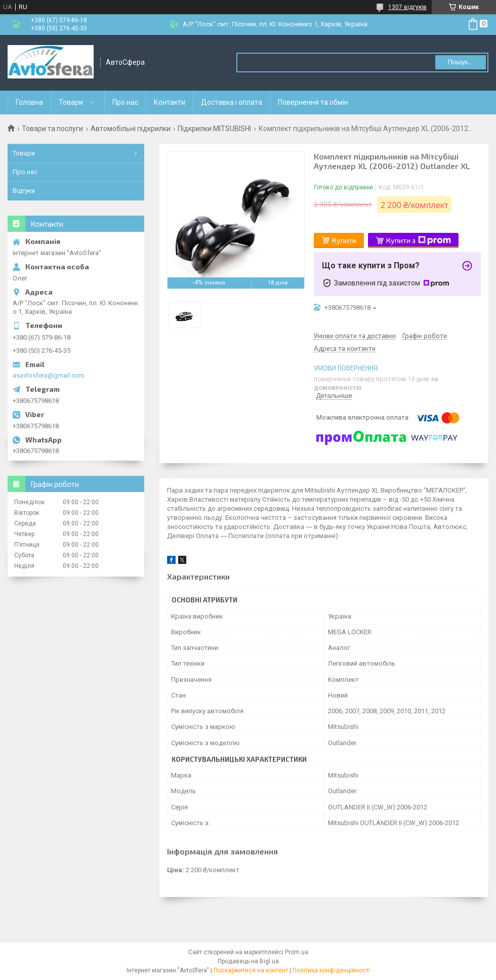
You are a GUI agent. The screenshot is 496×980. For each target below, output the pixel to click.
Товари (71, 102)
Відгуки (24, 191)
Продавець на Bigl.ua (248, 961)
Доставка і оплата (232, 102)
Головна (29, 102)
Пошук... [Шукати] (460, 62)
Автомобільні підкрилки (131, 129)
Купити (344, 240)
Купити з (419, 240)
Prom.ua (297, 952)
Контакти (170, 102)
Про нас (125, 102)
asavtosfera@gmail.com (49, 375)
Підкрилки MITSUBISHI (214, 129)
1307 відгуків (407, 7)
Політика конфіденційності (331, 970)
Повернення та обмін (313, 102)
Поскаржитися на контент (251, 970)
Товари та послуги (52, 129)
